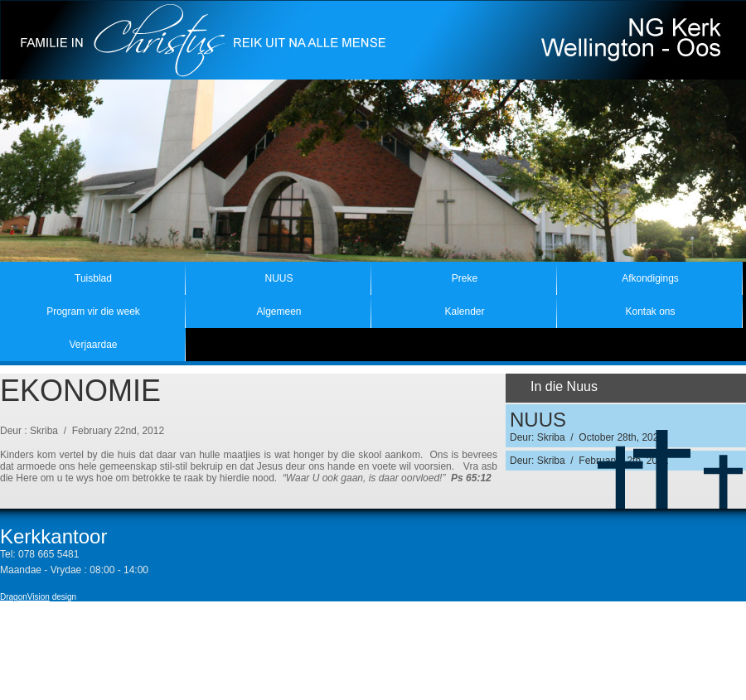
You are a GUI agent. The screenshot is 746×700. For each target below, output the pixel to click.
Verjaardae (93, 345)
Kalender (464, 311)
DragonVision (25, 597)
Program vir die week (93, 311)
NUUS (279, 278)
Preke (465, 278)
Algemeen (279, 311)
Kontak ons (650, 311)
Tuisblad (93, 278)
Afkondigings (650, 278)
